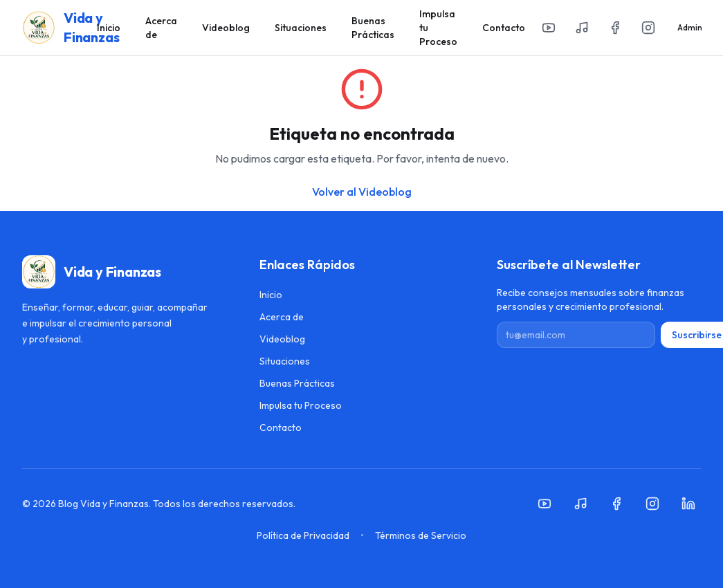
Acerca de (161, 28)
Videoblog (226, 28)
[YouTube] (549, 28)
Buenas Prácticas (373, 28)
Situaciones (301, 28)
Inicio (109, 28)
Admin (690, 27)
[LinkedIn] (688, 504)
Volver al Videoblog (362, 192)
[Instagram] (648, 28)
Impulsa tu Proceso (438, 28)
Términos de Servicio (421, 535)
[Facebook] (615, 28)
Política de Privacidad (303, 535)
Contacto (504, 28)
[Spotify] (582, 28)
